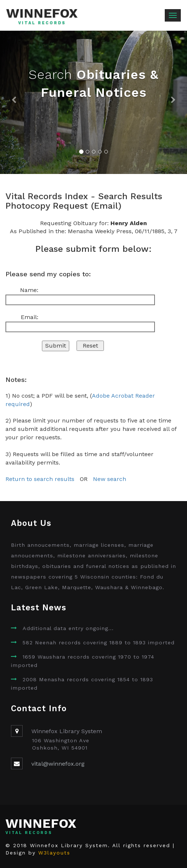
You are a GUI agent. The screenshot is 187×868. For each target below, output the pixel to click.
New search (110, 479)
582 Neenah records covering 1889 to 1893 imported (99, 643)
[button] (14, 102)
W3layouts (54, 853)
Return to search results (40, 479)
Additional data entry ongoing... (68, 628)
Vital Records (42, 23)
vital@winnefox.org (58, 764)
